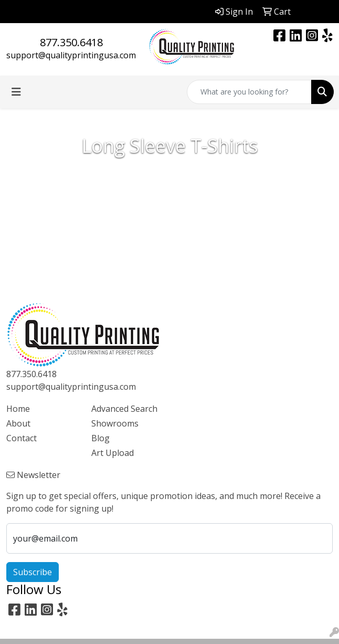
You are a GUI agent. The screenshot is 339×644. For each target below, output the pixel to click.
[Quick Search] (249, 92)
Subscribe (33, 572)
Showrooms (115, 423)
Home (18, 409)
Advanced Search (124, 409)
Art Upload (113, 453)
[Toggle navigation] (16, 92)
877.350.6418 (71, 42)
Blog (100, 438)
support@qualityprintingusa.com (71, 55)
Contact (22, 438)
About (18, 423)
